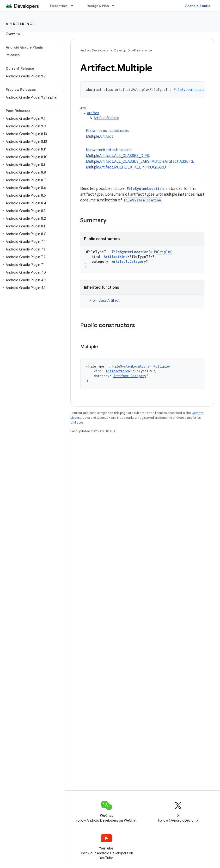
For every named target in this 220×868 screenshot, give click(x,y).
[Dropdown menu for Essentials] (74, 6)
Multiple (162, 252)
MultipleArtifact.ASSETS (172, 162)
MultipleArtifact (100, 137)
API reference (20, 24)
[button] (31, 76)
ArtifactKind (116, 257)
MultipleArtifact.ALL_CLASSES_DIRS (117, 156)
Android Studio (198, 6)
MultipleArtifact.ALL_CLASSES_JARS (118, 162)
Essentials (59, 6)
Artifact (93, 113)
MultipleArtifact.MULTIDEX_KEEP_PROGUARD (126, 167)
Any (83, 108)
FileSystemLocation (191, 90)
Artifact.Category (129, 261)
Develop (120, 50)
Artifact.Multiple (106, 118)
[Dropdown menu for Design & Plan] (115, 6)
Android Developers (94, 50)
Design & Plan (98, 6)
